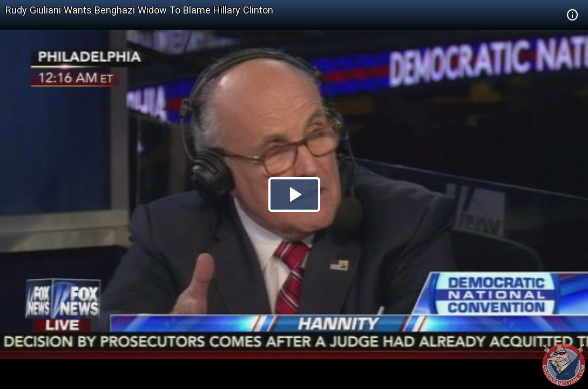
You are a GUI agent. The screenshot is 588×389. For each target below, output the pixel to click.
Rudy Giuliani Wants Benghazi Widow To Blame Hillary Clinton (139, 10)
